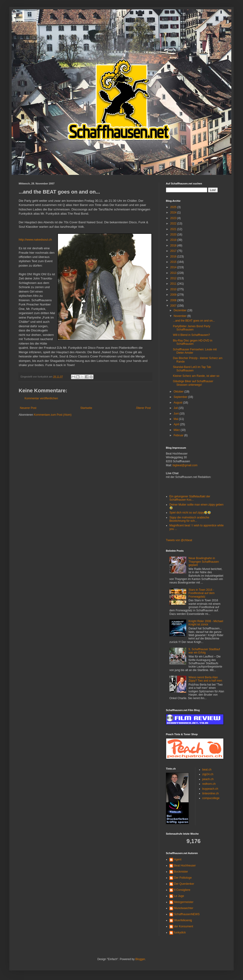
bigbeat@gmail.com (185, 465)
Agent (178, 859)
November (180, 316)
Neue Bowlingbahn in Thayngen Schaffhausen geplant (204, 562)
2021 (174, 229)
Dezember (180, 310)
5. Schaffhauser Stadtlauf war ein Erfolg (204, 651)
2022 (174, 224)
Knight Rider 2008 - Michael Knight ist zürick (206, 623)
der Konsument (184, 926)
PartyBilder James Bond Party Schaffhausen (192, 328)
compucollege (211, 798)
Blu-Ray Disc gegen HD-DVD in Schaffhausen (193, 342)
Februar (179, 435)
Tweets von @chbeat (179, 540)
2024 (174, 213)
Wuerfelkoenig (183, 920)
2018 (174, 246)
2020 (174, 235)
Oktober (179, 392)
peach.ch (208, 779)
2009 (174, 295)
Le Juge (179, 896)
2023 (174, 218)
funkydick (180, 932)
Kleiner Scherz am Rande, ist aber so (196, 376)
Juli (176, 408)
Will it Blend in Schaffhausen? (191, 335)
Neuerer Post (28, 408)
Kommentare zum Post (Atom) (53, 415)
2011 (174, 284)
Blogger (140, 959)
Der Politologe (183, 878)
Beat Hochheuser (185, 866)
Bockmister (181, 872)
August (178, 403)
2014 (174, 267)
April (177, 424)
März (177, 430)
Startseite (86, 408)
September (181, 397)
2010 (174, 289)
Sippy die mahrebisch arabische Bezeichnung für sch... (189, 519)
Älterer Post (143, 408)
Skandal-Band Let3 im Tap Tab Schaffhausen (192, 369)
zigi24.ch (208, 774)
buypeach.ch (210, 789)
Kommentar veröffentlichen (41, 398)
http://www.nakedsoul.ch (35, 240)
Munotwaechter (184, 908)
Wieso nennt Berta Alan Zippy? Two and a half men (205, 679)
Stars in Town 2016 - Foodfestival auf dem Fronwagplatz (202, 593)
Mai (176, 419)
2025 (174, 207)
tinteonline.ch (211, 793)
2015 (174, 262)
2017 (174, 251)
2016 (174, 257)
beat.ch (207, 770)
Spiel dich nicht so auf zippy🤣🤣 (190, 513)
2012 (174, 278)
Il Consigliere (182, 890)
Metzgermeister (184, 902)
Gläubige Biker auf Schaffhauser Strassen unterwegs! (193, 383)
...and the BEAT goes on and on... (194, 321)
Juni (177, 414)
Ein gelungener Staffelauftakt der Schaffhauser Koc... (190, 498)
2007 (174, 306)
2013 (174, 273)
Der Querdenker (184, 884)
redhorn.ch (209, 784)
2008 (174, 300)
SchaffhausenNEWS (187, 914)
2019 (174, 240)
